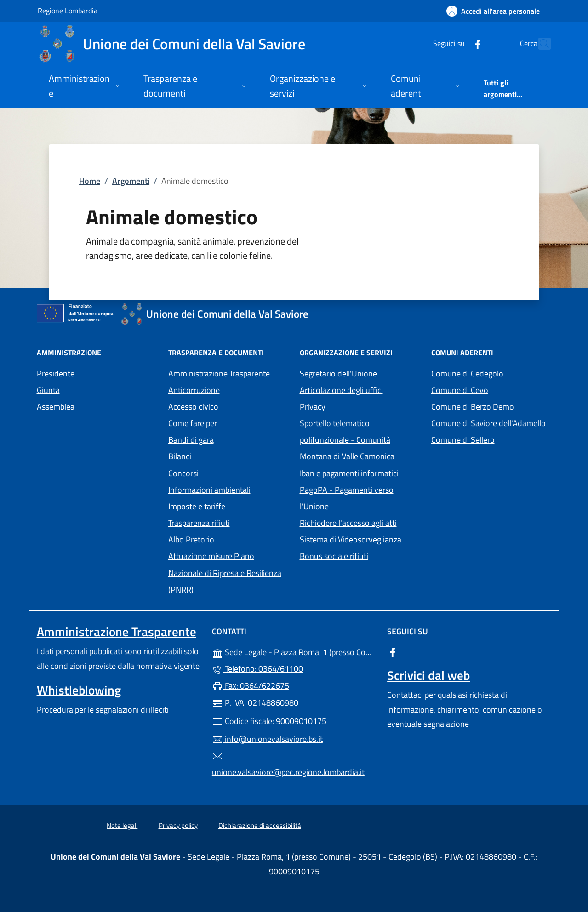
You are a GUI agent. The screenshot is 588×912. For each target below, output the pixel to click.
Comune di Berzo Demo (491, 406)
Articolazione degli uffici (341, 390)
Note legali (122, 825)
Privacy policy (178, 825)
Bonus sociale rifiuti (334, 556)
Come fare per (193, 423)
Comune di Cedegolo (491, 373)
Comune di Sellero (491, 439)
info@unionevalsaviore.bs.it (267, 739)
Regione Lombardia (68, 10)
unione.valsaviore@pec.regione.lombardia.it (288, 764)
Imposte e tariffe (197, 506)
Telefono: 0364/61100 (257, 669)
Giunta (48, 390)
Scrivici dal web (428, 675)
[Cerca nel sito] (540, 44)
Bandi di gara (191, 440)
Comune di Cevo (491, 389)
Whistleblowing (79, 690)
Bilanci (180, 456)
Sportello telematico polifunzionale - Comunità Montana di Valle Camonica (360, 440)
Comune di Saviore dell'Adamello (491, 422)
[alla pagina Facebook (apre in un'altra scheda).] (458, 43)
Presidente (56, 373)
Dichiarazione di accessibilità (260, 825)
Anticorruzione (194, 390)
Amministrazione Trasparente (219, 373)
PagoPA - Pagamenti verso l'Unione (357, 498)
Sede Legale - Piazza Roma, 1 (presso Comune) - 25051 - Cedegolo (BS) (294, 651)
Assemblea (56, 407)
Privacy (355, 406)
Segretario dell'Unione (338, 373)
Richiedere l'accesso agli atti (348, 523)
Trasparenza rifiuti (199, 523)
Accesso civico (193, 407)
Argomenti (131, 181)
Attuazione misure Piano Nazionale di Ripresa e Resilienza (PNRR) (225, 573)
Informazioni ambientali (209, 490)
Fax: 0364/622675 (251, 686)
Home (90, 181)
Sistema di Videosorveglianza (351, 539)
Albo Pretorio (228, 539)
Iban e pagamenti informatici (349, 473)
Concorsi (183, 473)
